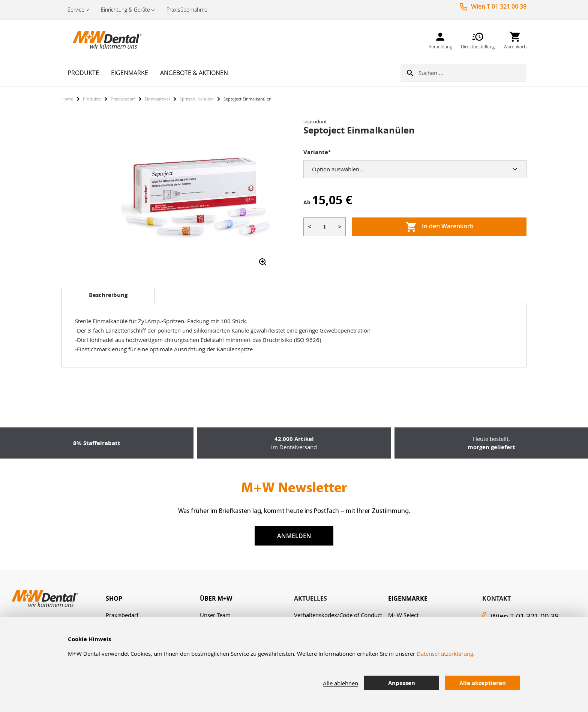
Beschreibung (108, 295)
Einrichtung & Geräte (125, 10)
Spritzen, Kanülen (197, 99)
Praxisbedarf (123, 99)
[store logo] (99, 39)
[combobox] (472, 73)
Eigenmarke (408, 598)
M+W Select (403, 615)
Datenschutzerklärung (445, 654)
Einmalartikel (157, 99)
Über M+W (216, 598)
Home (67, 99)
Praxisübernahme (187, 10)
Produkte (92, 99)
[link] (440, 39)
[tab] (108, 295)
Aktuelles (310, 598)
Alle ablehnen (340, 683)
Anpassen (402, 683)
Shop (114, 598)
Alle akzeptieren (483, 683)
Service (76, 10)
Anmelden (294, 536)
